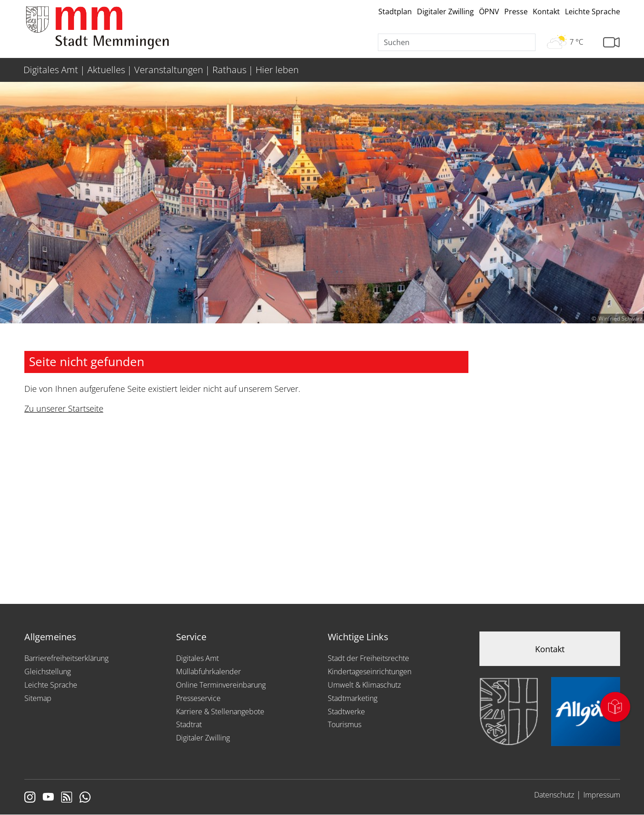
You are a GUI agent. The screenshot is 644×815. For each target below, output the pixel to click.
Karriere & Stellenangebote (220, 712)
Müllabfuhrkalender (208, 672)
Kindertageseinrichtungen (370, 672)
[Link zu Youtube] (48, 798)
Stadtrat (189, 724)
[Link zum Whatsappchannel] (85, 798)
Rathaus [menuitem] (229, 70)
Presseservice (198, 698)
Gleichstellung (48, 672)
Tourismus (345, 724)
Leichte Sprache (593, 11)
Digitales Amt (197, 658)
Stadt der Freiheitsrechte (368, 658)
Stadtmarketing (353, 698)
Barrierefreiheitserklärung (66, 658)
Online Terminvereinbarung (221, 685)
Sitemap (38, 698)
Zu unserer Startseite (64, 408)
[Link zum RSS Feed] (67, 798)
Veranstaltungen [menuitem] (169, 70)
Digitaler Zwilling (445, 11)
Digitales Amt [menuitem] (51, 70)
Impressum (602, 795)
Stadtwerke (346, 712)
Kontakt (546, 11)
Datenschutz (554, 795)
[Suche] (457, 42)
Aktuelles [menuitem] (106, 70)
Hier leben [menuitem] (277, 70)
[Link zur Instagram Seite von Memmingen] (30, 798)
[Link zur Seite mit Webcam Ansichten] (611, 43)
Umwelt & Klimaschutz (364, 685)
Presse (516, 11)
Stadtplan (395, 11)
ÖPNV (489, 11)
